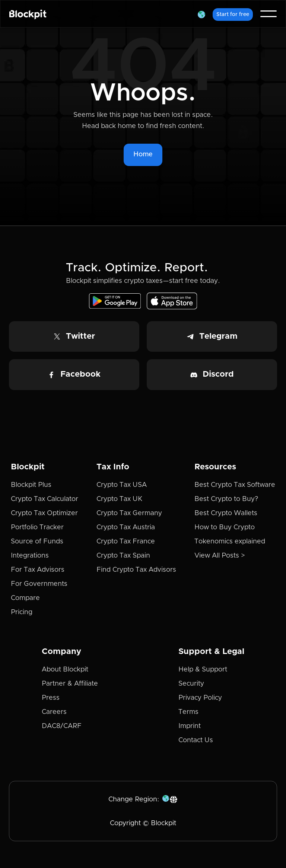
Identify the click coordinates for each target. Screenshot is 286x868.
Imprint (190, 726)
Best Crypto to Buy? (226, 499)
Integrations (30, 556)
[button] (201, 14)
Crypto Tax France (126, 542)
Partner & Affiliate (70, 684)
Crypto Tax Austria (126, 527)
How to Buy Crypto (225, 527)
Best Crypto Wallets (226, 513)
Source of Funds (37, 542)
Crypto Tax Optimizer (44, 513)
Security (191, 684)
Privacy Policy (200, 698)
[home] (28, 14)
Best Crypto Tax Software (235, 485)
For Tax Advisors (38, 570)
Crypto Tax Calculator (45, 499)
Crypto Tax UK (119, 499)
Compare (25, 598)
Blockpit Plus (31, 485)
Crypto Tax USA (122, 485)
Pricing (22, 612)
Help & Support (203, 670)
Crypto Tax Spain (123, 556)
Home (143, 154)
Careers (54, 712)
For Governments (39, 584)
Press (51, 698)
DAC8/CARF (62, 726)
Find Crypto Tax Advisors (136, 570)
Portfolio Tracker (37, 527)
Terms (188, 712)
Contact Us (196, 740)
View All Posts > (220, 556)
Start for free (233, 15)
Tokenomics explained (230, 542)
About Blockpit (65, 670)
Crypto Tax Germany (129, 513)
